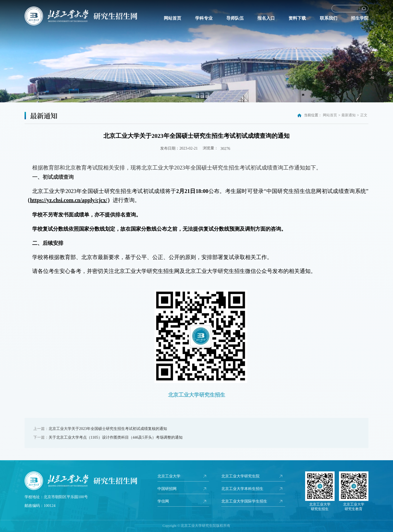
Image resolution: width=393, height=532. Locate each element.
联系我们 (329, 18)
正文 (364, 115)
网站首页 (172, 18)
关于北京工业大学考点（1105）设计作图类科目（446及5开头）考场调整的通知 (116, 437)
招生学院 (360, 18)
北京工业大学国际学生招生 (244, 502)
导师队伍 (235, 18)
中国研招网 (167, 489)
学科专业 (204, 18)
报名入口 (266, 18)
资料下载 (297, 18)
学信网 (163, 502)
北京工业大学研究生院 (240, 476)
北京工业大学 (169, 476)
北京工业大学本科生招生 (242, 489)
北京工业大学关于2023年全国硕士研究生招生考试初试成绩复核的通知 (108, 429)
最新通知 (349, 115)
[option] (196, 51)
